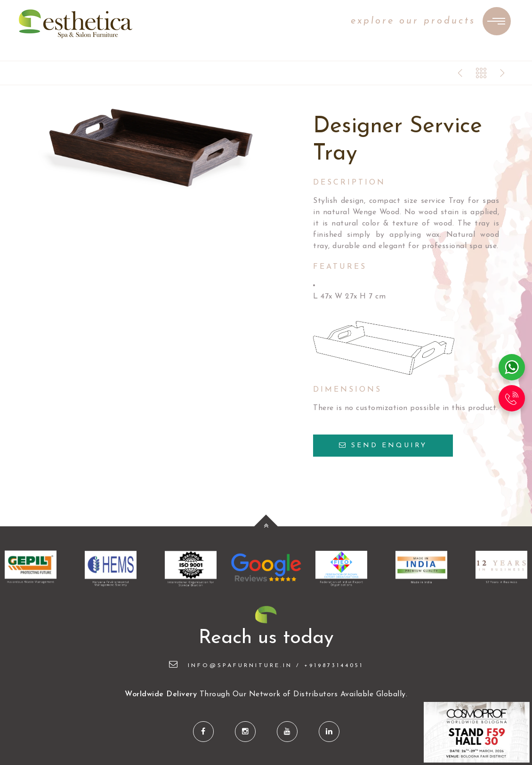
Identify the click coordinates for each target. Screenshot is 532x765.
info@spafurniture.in (231, 666)
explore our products (413, 21)
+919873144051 (334, 666)
